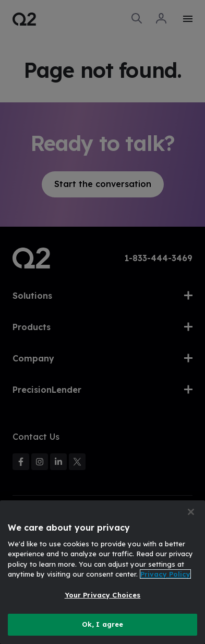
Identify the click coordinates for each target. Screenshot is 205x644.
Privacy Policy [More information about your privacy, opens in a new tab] (165, 574)
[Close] (191, 512)
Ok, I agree (103, 624)
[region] (103, 572)
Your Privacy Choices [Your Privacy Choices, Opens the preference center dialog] (103, 595)
